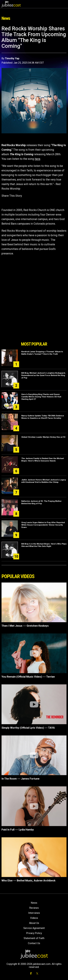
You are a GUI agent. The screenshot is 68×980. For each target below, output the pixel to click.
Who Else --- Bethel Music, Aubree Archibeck (28, 881)
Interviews (34, 913)
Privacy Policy (34, 933)
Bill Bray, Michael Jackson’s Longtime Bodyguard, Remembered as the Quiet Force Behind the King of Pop (43, 375)
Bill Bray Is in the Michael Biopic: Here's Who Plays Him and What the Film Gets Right (44, 545)
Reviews (34, 908)
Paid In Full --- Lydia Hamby (18, 830)
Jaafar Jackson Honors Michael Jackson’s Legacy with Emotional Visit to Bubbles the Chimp (44, 481)
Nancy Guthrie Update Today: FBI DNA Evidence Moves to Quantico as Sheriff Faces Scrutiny (43, 417)
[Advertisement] (34, 326)
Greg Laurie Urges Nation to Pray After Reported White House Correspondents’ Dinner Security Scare (43, 525)
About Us (34, 923)
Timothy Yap (12, 58)
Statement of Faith (34, 938)
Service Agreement (34, 928)
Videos (34, 918)
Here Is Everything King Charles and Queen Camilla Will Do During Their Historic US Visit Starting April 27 (41, 397)
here (37, 159)
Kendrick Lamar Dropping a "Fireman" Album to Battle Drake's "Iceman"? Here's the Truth (42, 353)
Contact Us (34, 943)
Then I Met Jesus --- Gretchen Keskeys (25, 626)
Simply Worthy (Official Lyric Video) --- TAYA (28, 728)
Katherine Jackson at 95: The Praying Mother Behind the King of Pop (41, 502)
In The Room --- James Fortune (20, 779)
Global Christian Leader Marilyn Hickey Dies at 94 (43, 437)
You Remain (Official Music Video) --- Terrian (28, 677)
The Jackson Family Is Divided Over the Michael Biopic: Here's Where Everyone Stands (43, 460)
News (34, 903)
